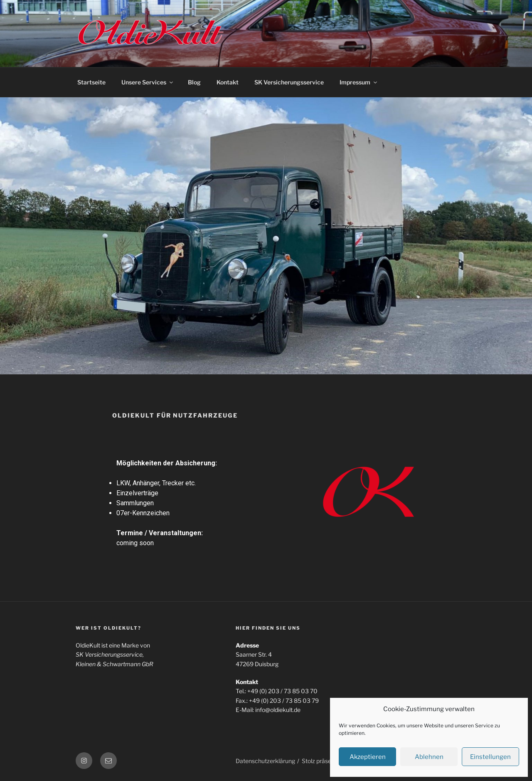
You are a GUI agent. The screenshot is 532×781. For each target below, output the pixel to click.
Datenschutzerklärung (265, 761)
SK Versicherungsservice (289, 82)
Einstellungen (490, 757)
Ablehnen (429, 757)
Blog (194, 82)
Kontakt (228, 82)
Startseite (91, 82)
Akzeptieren (368, 757)
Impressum (359, 82)
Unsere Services (148, 82)
